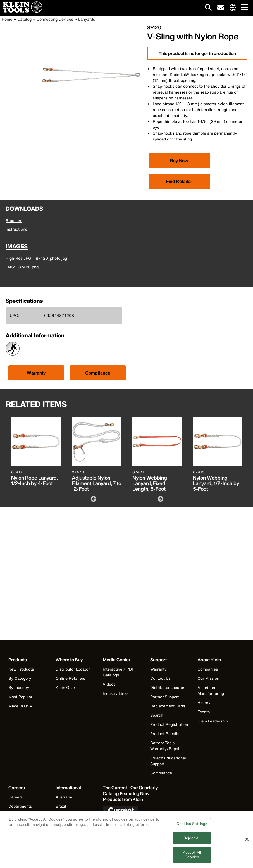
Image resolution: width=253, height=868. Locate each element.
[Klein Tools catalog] (131, 794)
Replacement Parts (168, 706)
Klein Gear (65, 687)
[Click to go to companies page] (233, 8)
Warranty (36, 373)
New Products (21, 669)
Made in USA (20, 706)
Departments (20, 806)
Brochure (14, 220)
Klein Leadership (213, 721)
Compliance (98, 373)
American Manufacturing (211, 690)
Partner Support (165, 697)
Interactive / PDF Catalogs (118, 672)
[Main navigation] (243, 8)
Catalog (24, 19)
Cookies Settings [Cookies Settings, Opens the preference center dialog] (192, 826)
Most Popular (20, 697)
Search (157, 715)
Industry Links (116, 693)
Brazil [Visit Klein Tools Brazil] (61, 806)
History (204, 703)
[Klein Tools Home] (21, 11)
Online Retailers (70, 678)
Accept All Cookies (192, 857)
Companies (208, 669)
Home (7, 19)
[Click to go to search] (208, 9)
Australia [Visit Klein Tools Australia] (64, 797)
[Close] (247, 842)
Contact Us (160, 678)
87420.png (28, 267)
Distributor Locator (73, 669)
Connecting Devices (55, 19)
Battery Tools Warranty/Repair (165, 746)
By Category (20, 678)
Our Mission (208, 678)
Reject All (192, 840)
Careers (15, 797)
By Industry (19, 687)
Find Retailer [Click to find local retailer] (179, 181)
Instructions (16, 229)
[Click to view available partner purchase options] (179, 161)
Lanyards (87, 19)
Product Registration (169, 724)
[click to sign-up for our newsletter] (221, 8)
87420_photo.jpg (51, 258)
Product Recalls (165, 734)
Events (204, 712)
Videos (109, 684)
